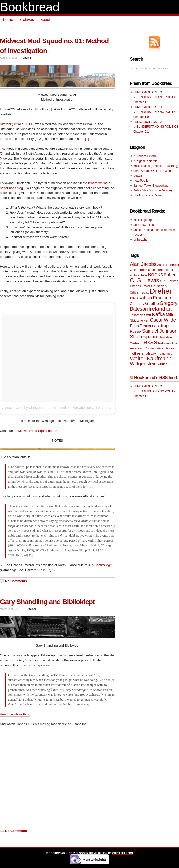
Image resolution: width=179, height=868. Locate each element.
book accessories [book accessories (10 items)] (153, 270)
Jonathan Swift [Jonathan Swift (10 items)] (140, 315)
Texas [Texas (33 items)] (149, 342)
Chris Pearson (122, 853)
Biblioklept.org (142, 220)
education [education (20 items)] (141, 297)
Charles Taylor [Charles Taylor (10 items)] (140, 286)
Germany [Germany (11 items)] (137, 304)
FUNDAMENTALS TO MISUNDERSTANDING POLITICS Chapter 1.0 (156, 112)
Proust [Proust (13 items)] (145, 326)
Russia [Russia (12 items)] (135, 331)
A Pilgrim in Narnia (145, 161)
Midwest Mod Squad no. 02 (38, 431)
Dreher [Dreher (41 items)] (161, 291)
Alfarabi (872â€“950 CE (17, 124)
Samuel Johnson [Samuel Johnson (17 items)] (160, 331)
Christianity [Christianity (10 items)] (159, 286)
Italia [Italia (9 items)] (169, 310)
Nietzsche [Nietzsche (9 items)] (136, 321)
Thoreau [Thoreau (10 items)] (170, 348)
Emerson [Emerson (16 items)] (162, 298)
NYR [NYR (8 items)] (146, 321)
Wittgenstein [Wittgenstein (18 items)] (143, 364)
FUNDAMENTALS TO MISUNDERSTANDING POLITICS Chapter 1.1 (156, 97)
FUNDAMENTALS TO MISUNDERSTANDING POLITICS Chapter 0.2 (156, 127)
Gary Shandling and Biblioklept (47, 602)
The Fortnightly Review (148, 195)
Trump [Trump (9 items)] (161, 354)
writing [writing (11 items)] (163, 364)
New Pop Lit (141, 181)
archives (27, 20)
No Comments (16, 581)
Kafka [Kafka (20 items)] (159, 314)
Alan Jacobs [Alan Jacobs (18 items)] (143, 264)
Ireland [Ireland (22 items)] (157, 309)
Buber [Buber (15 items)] (170, 275)
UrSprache (140, 240)
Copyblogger (78, 853)
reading (26, 58)
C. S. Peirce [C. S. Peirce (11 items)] (169, 281)
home (8, 20)
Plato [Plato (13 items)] (134, 326)
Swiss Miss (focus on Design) (153, 190)
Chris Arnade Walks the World (153, 171)
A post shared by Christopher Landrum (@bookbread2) (44, 408)
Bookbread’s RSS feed (155, 378)
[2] (2, 154)
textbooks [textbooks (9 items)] (164, 343)
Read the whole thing (15, 714)
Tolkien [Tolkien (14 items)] (136, 353)
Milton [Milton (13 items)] (171, 315)
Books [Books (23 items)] (155, 275)
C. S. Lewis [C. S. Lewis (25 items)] (144, 280)
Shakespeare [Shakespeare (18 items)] (144, 337)
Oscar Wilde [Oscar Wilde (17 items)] (163, 320)
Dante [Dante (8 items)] (146, 293)
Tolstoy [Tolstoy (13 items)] (150, 353)
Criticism (31, 609)
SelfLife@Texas (144, 225)
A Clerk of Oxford (144, 156)
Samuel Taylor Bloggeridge (151, 186)
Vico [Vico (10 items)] (169, 354)
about (45, 20)
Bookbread (30, 7)
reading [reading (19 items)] (161, 325)
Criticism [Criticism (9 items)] (135, 293)
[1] (87, 139)
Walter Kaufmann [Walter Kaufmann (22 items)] (151, 359)
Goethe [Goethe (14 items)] (152, 304)
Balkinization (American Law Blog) (156, 166)
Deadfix (138, 176)
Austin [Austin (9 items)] (161, 265)
